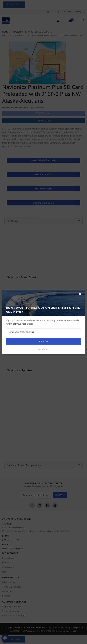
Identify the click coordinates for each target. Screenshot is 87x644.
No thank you (43, 349)
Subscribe (43, 341)
